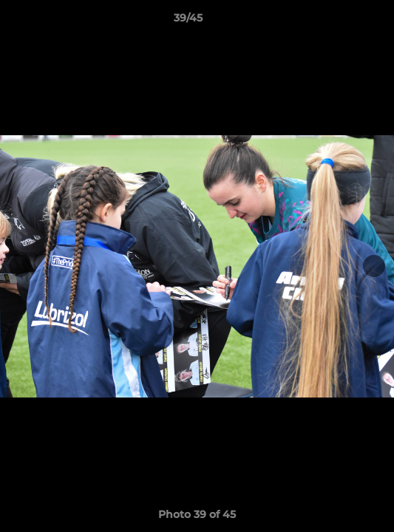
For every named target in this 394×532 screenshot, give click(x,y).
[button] (341, 21)
